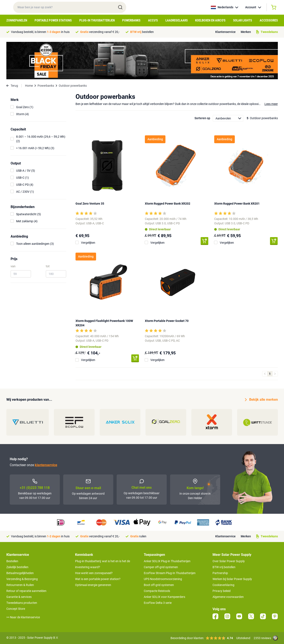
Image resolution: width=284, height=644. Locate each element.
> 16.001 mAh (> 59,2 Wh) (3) (35, 148)
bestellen (142, 32)
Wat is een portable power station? (98, 579)
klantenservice (46, 465)
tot (48, 266)
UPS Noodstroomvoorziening (163, 579)
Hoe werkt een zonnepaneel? (94, 573)
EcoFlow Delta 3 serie (158, 603)
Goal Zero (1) (25, 107)
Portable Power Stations (53, 20)
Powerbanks (131, 20)
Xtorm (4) (22, 114)
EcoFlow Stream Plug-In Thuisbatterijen (170, 573)
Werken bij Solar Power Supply (232, 579)
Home (29, 86)
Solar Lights (243, 20)
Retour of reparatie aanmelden (26, 591)
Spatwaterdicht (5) (29, 214)
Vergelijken (88, 243)
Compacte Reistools (157, 591)
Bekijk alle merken (261, 400)
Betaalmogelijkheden (20, 573)
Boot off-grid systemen (159, 585)
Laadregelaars (177, 20)
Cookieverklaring (223, 585)
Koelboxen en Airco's (210, 20)
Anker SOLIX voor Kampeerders (164, 597)
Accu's (153, 20)
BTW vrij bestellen (224, 567)
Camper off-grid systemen (161, 567)
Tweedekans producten (22, 603)
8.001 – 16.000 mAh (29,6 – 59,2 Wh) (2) (41, 139)
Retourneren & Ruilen (20, 585)
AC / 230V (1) (25, 192)
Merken (246, 32)
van (13, 266)
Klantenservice (225, 32)
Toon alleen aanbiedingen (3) (35, 244)
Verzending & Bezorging (22, 579)
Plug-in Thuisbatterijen (97, 20)
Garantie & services (19, 597)
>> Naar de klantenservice (23, 617)
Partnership (220, 573)
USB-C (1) (22, 178)
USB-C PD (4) (25, 185)
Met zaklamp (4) (27, 221)
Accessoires (269, 20)
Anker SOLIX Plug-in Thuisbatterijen (167, 561)
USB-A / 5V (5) (26, 171)
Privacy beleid (222, 591)
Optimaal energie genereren (93, 585)
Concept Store (16, 609)
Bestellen (12, 561)
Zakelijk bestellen (17, 567)
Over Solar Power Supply (229, 561)
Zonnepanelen (17, 20)
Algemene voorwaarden (228, 597)
